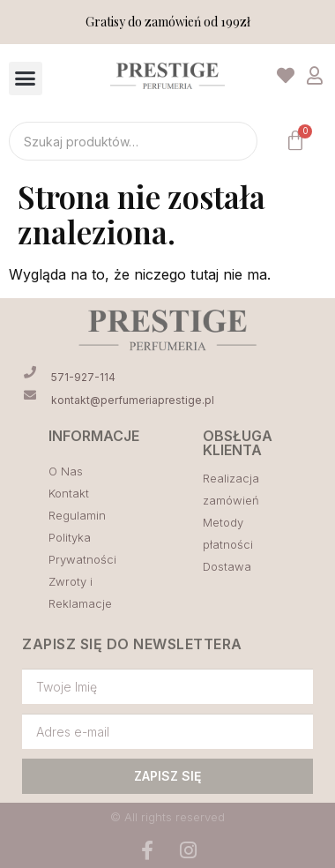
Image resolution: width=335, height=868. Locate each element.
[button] (26, 79)
